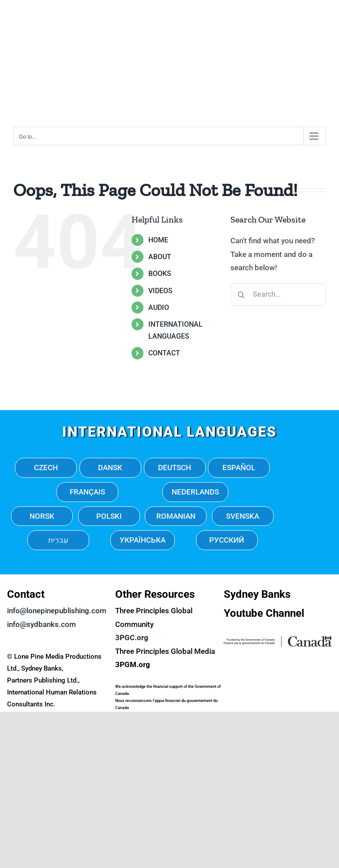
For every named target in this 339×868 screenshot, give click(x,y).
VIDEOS (160, 291)
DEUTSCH (175, 468)
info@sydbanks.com (41, 624)
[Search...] (278, 294)
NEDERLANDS (195, 492)
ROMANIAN (176, 516)
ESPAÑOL (239, 468)
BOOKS (160, 274)
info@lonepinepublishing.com (57, 611)
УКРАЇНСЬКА (143, 540)
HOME (158, 240)
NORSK (42, 516)
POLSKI (109, 516)
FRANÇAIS (87, 492)
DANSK (110, 468)
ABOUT (160, 257)
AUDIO (159, 308)
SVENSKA (243, 516)
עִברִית (58, 540)
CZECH (46, 468)
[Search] (241, 294)
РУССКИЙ (227, 540)
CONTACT (164, 353)
